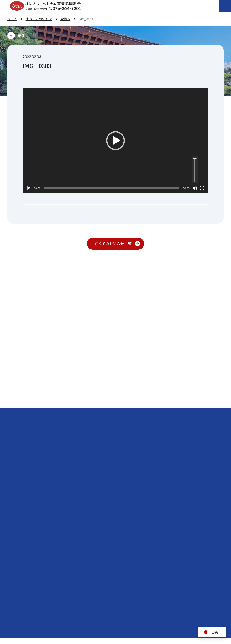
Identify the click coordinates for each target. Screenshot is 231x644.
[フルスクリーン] (202, 188)
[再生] (29, 188)
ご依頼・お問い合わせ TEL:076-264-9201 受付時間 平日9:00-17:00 (69, 9)
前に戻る (53, 36)
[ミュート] (195, 188)
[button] (115, 141)
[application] (115, 141)
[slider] (112, 188)
